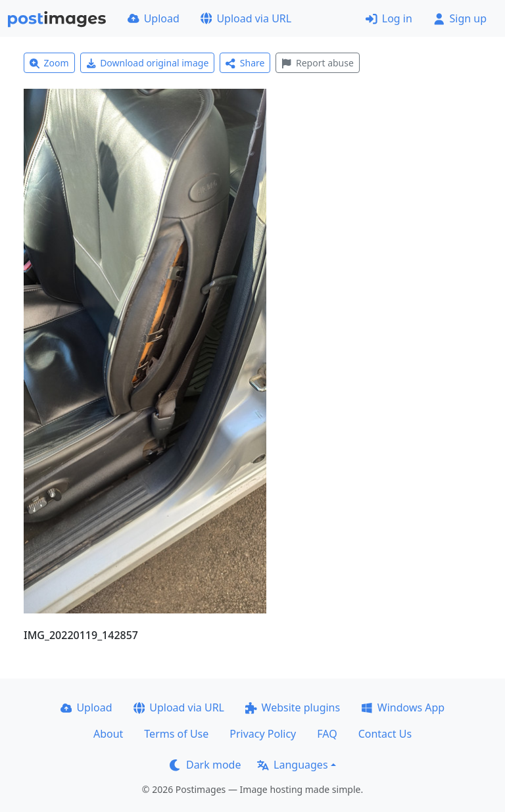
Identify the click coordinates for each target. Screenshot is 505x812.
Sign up (460, 18)
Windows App (403, 707)
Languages (292, 765)
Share (245, 63)
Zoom (49, 63)
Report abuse (317, 63)
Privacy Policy (263, 734)
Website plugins (293, 707)
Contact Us (385, 734)
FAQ (327, 734)
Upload (154, 18)
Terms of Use (176, 734)
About (108, 734)
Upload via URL (246, 18)
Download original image (148, 63)
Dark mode (205, 765)
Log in (389, 18)
